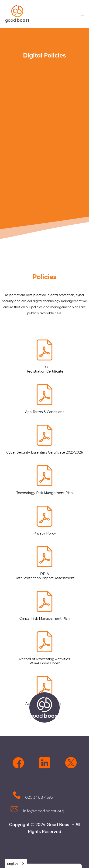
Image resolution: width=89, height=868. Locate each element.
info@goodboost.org (44, 811)
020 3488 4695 (39, 797)
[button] (82, 14)
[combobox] (16, 863)
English (12, 864)
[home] (17, 14)
